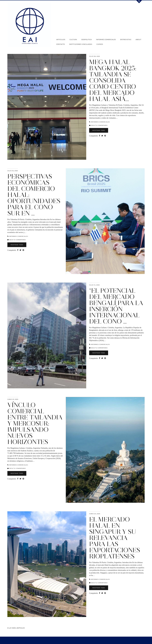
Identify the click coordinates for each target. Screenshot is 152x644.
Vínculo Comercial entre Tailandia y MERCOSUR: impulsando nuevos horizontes (35, 423)
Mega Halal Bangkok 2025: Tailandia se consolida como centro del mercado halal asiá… (113, 80)
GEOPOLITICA (87, 40)
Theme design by (135, 639)
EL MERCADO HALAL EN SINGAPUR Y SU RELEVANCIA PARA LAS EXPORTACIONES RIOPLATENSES (115, 538)
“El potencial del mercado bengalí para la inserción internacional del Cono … (116, 306)
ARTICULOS (61, 40)
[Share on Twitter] (102, 136)
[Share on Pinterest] (105, 136)
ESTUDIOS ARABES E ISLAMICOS (25, 639)
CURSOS (100, 44)
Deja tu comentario (98, 125)
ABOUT (138, 40)
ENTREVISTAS (126, 40)
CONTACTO (61, 44)
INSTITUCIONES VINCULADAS (81, 44)
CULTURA (73, 40)
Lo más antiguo (16, 628)
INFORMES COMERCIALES (106, 40)
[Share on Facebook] (100, 136)
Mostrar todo (99, 130)
